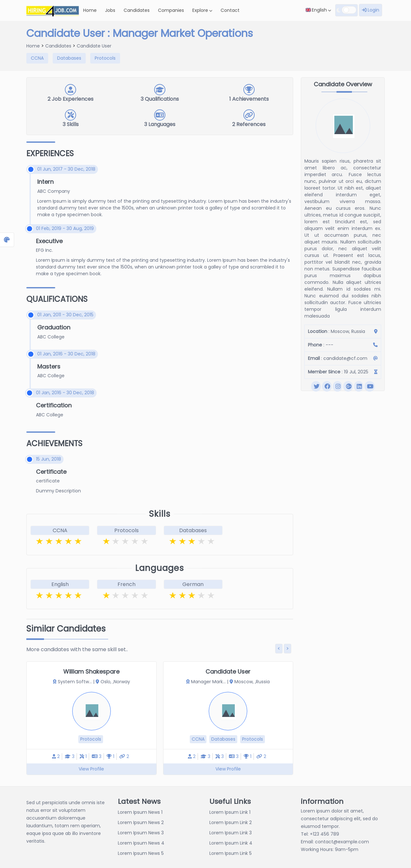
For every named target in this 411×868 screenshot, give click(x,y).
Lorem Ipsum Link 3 (231, 833)
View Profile (91, 769)
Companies (171, 10)
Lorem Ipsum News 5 (141, 853)
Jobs (110, 10)
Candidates (137, 10)
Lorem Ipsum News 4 (141, 843)
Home (90, 10)
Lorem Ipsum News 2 (141, 822)
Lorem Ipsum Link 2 (231, 822)
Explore (202, 10)
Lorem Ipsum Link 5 (231, 853)
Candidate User (94, 46)
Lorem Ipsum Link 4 (231, 843)
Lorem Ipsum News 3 (141, 833)
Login (371, 10)
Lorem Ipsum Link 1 (230, 812)
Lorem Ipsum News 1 (140, 812)
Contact (230, 10)
